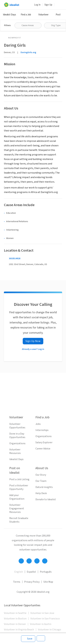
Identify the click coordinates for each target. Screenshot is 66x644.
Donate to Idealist (46, 499)
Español (31, 572)
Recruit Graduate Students (19, 520)
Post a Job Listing (19, 479)
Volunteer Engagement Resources (17, 508)
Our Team (41, 481)
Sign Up (48, 5)
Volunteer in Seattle (15, 613)
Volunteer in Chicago (49, 630)
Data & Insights (44, 487)
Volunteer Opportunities (17, 426)
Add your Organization (17, 497)
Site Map (48, 582)
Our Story (41, 475)
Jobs (38, 424)
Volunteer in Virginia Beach (19, 630)
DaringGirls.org (28, 52)
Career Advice (43, 449)
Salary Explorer (44, 442)
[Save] (28, 639)
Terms (17, 582)
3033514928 (15, 259)
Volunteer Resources (15, 451)
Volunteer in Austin (41, 624)
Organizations (17, 443)
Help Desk (41, 493)
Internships (42, 430)
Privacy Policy (32, 582)
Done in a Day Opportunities (17, 435)
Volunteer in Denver (15, 624)
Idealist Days (9, 15)
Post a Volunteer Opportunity (19, 487)
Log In (37, 5)
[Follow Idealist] (21, 561)
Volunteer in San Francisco (45, 619)
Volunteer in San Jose (42, 613)
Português (46, 572)
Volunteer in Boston (15, 619)
